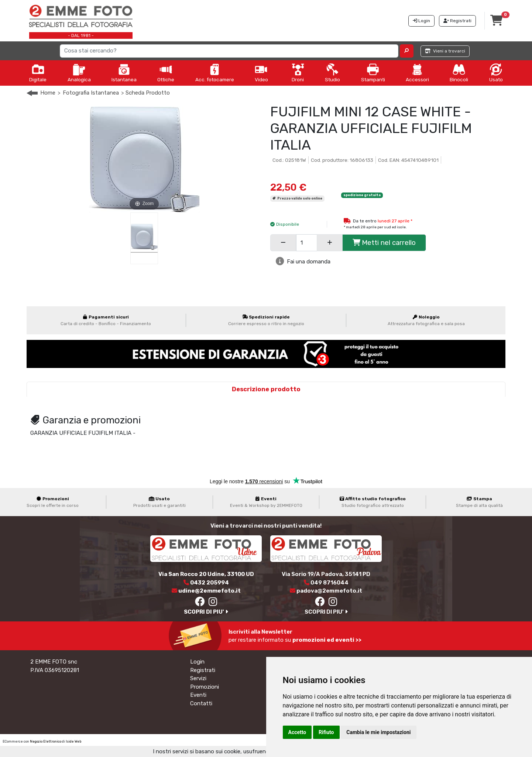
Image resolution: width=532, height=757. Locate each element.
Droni (298, 73)
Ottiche (166, 73)
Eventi (198, 695)
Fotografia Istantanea (91, 93)
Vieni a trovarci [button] (445, 51)
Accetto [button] (297, 732)
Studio (332, 73)
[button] (407, 51)
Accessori (417, 73)
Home (48, 93)
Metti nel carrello (384, 243)
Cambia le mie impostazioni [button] (378, 732)
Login (197, 662)
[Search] (229, 51)
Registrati (203, 670)
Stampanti (373, 73)
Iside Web (73, 741)
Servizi (198, 678)
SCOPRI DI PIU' (206, 612)
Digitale (38, 73)
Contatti (201, 703)
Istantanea (124, 73)
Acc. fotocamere (215, 73)
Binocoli (459, 73)
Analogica (79, 73)
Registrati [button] (457, 21)
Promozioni (205, 687)
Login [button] (421, 21)
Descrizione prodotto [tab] (266, 389)
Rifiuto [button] (326, 732)
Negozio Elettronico (46, 741)
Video (261, 73)
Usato (496, 73)
